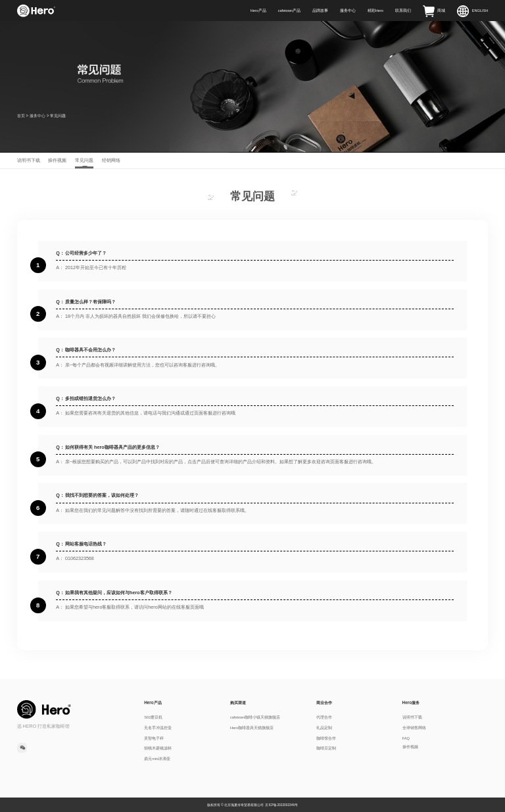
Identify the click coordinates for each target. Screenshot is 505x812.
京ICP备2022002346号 (281, 805)
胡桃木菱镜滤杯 (158, 748)
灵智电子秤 (154, 738)
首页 (21, 115)
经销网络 (111, 161)
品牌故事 (320, 11)
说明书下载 (29, 161)
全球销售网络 (414, 728)
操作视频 (57, 161)
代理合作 (324, 717)
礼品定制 (324, 728)
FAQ (406, 738)
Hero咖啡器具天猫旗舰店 (252, 728)
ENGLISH (472, 11)
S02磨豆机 (153, 717)
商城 (434, 11)
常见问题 (84, 161)
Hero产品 (258, 11)
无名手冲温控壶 (158, 728)
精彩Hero (375, 11)
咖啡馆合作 (326, 738)
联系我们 (403, 11)
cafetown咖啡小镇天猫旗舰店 (255, 717)
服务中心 (348, 11)
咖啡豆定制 (326, 748)
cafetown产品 (289, 11)
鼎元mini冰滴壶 (157, 759)
